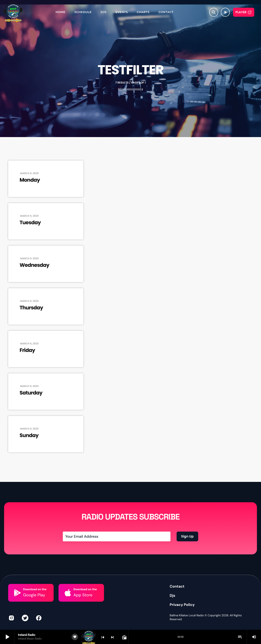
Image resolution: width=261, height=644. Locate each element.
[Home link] (13, 12)
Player (241, 12)
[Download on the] (17, 593)
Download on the (35, 589)
